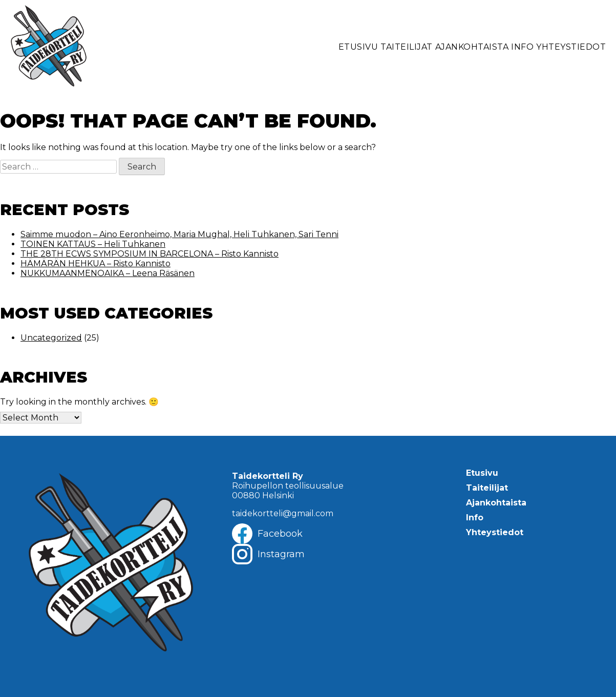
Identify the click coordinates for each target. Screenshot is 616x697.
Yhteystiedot (571, 47)
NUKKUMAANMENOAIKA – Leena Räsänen (108, 273)
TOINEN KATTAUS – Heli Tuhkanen (93, 244)
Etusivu (358, 47)
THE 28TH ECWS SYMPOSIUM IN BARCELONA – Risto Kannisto (150, 254)
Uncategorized (51, 338)
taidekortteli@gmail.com (283, 513)
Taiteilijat (407, 47)
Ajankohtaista (472, 47)
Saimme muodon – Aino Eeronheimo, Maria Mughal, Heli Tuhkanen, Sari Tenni (179, 234)
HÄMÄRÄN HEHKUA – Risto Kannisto (95, 263)
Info (522, 47)
